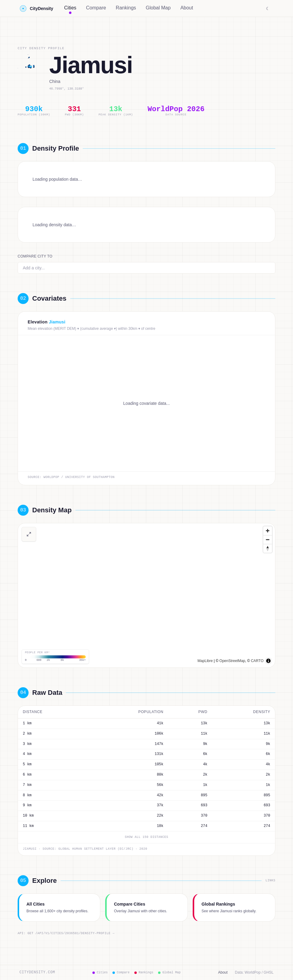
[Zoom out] (268, 540)
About (187, 8)
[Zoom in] (268, 531)
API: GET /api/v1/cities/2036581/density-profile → (66, 934)
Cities (70, 9)
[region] (146, 595)
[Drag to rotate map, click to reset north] (268, 548)
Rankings (126, 8)
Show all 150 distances (147, 837)
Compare (96, 8)
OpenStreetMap (232, 661)
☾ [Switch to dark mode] (268, 9)
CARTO (257, 661)
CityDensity (36, 9)
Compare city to (35, 256)
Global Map (158, 8)
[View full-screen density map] (29, 534)
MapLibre (205, 661)
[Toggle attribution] (268, 661)
